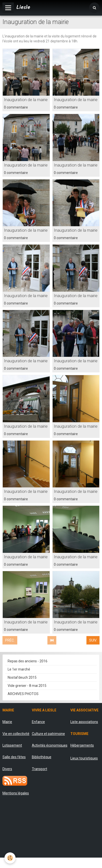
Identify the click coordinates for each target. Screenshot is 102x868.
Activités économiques (50, 745)
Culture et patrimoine (48, 734)
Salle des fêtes (14, 757)
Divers (7, 769)
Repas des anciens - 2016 (28, 661)
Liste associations (84, 722)
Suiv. (93, 640)
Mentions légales (16, 793)
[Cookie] (10, 858)
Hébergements (82, 745)
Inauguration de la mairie (26, 100)
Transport (40, 769)
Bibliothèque (42, 757)
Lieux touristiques (84, 758)
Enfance (38, 722)
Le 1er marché (19, 669)
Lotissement (12, 745)
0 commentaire (16, 107)
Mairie (7, 722)
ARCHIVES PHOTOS (23, 694)
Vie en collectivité (16, 734)
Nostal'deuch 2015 (22, 677)
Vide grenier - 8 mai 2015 (27, 686)
